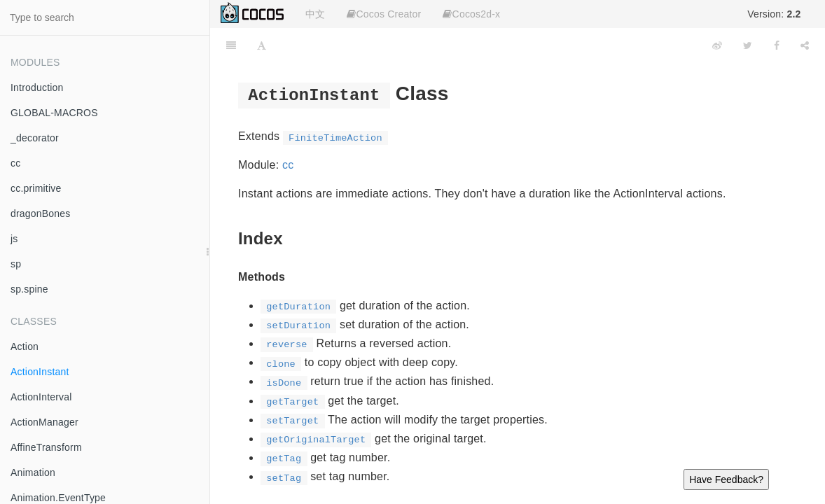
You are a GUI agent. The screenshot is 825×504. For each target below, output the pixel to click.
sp (16, 264)
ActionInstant (40, 372)
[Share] (805, 45)
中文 (315, 14)
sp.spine (29, 289)
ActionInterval (41, 397)
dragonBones (41, 213)
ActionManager (44, 422)
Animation (33, 472)
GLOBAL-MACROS (54, 113)
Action (25, 346)
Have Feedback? (726, 479)
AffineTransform (46, 447)
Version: (774, 14)
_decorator (35, 138)
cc (15, 163)
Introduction (37, 87)
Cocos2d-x (471, 14)
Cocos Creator (384, 14)
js (14, 239)
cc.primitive (36, 188)
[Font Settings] (262, 45)
